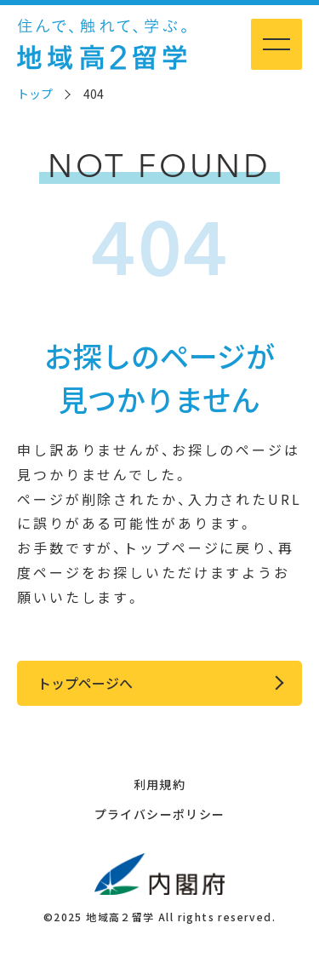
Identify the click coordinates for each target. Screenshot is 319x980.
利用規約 (160, 784)
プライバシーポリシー (160, 814)
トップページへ (85, 683)
